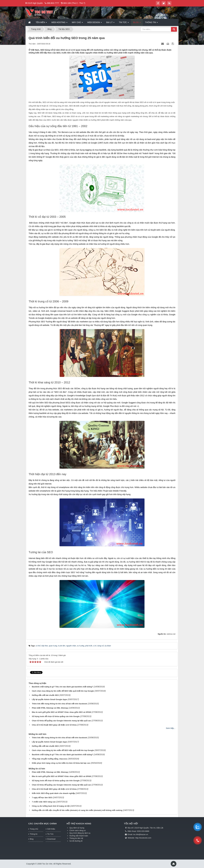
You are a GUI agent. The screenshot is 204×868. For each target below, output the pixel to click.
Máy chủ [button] (77, 23)
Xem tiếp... (171, 728)
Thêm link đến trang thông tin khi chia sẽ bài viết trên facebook (59, 704)
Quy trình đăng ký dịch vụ (80, 833)
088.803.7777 (53, 3)
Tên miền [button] (41, 23)
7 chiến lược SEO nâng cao (44, 802)
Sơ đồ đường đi (76, 841)
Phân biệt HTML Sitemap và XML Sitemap (50, 708)
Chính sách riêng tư (78, 830)
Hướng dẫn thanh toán (79, 836)
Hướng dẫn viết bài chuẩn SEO (45, 695)
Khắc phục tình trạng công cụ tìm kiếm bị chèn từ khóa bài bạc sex (61, 763)
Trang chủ (34, 829)
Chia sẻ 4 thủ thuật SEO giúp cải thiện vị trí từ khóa (54, 725)
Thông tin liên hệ (76, 838)
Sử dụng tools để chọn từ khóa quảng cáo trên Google (56, 716)
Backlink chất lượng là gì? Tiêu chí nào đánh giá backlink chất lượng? (62, 687)
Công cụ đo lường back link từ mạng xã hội (51, 806)
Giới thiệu (51, 829)
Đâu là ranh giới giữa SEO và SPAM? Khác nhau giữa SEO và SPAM (61, 712)
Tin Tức (50, 834)
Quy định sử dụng (77, 828)
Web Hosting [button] (59, 23)
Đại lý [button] (110, 23)
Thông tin (34, 834)
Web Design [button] (95, 23)
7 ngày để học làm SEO (42, 798)
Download (51, 839)
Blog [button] (137, 23)
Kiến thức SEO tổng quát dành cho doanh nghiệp (53, 793)
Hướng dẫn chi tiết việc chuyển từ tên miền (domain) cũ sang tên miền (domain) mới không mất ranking (77, 810)
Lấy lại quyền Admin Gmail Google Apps (50, 699)
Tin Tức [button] (124, 23)
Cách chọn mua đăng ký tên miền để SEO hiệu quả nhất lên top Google (63, 691)
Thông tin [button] (152, 23)
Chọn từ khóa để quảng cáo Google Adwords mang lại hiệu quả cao (61, 721)
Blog (32, 839)
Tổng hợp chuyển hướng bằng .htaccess (50, 759)
